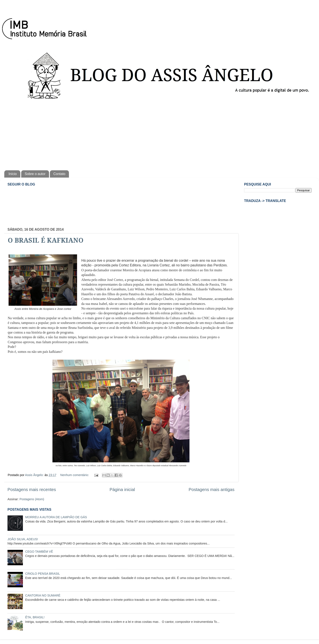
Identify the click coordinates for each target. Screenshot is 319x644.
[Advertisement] (159, 134)
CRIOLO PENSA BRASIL (43, 574)
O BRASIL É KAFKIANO (46, 240)
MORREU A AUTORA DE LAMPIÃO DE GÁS (56, 517)
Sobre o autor (35, 174)
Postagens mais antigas (212, 490)
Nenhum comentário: (75, 475)
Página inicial (122, 490)
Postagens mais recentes (32, 490)
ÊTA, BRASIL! (35, 617)
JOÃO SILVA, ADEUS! (23, 539)
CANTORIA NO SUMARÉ (43, 595)
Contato (59, 174)
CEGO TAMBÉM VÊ (39, 552)
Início (13, 174)
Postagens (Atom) (32, 499)
